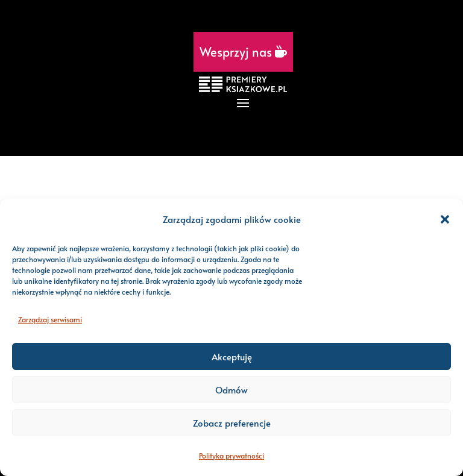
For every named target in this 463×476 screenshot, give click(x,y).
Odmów (231, 390)
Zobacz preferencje (232, 423)
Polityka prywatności (231, 456)
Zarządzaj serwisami (50, 319)
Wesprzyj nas (243, 52)
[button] (445, 219)
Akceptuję (232, 356)
